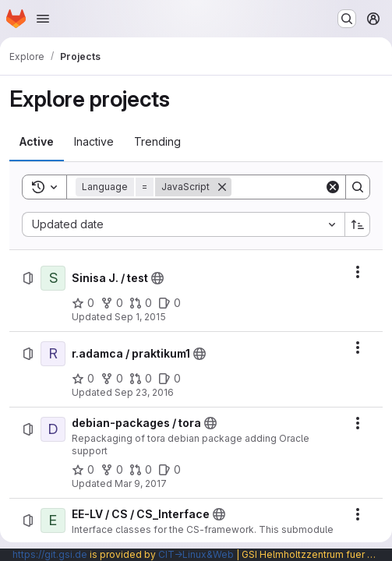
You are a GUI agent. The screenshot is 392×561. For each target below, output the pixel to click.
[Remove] (222, 187)
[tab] (37, 142)
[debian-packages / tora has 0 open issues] (170, 470)
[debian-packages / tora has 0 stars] (83, 470)
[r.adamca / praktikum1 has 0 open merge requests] (141, 379)
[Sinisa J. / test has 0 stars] (83, 303)
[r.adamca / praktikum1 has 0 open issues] (170, 379)
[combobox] (183, 224)
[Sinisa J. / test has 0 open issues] (170, 303)
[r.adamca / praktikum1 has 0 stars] (83, 379)
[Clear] (333, 187)
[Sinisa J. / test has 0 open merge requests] (141, 303)
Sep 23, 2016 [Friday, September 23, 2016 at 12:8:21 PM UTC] (144, 392)
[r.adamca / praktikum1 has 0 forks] (112, 379)
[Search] (358, 187)
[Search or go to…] (347, 19)
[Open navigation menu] (43, 19)
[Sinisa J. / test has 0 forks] (112, 303)
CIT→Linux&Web (196, 554)
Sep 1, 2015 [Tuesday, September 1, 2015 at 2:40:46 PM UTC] (140, 317)
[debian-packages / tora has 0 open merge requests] (141, 470)
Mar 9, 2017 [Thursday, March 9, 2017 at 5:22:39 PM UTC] (141, 483)
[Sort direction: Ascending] (358, 224)
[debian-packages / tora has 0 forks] (112, 470)
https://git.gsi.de (50, 554)
